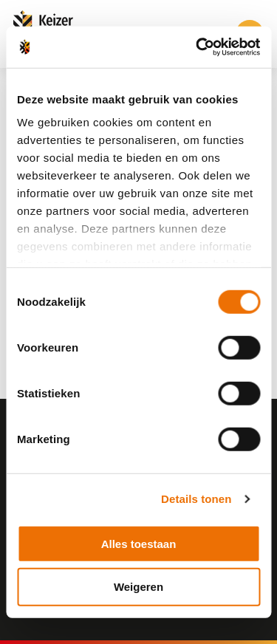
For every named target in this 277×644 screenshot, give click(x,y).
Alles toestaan (139, 543)
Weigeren (138, 587)
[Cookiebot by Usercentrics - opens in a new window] (197, 47)
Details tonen (196, 499)
